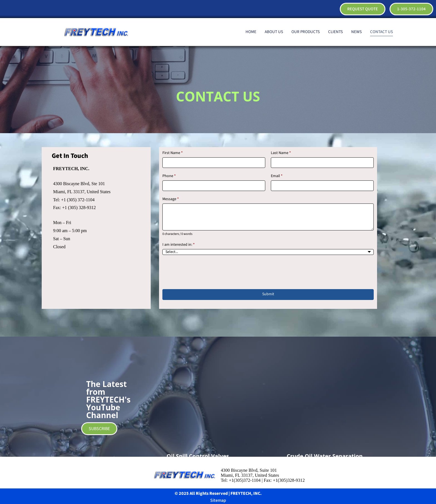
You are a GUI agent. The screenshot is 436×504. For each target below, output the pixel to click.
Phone (169, 176)
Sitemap (218, 500)
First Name (173, 153)
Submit (268, 294)
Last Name (281, 153)
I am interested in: (179, 245)
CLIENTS (335, 32)
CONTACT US (381, 32)
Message (171, 199)
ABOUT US (274, 32)
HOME (251, 32)
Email (277, 176)
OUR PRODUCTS (306, 32)
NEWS (356, 32)
